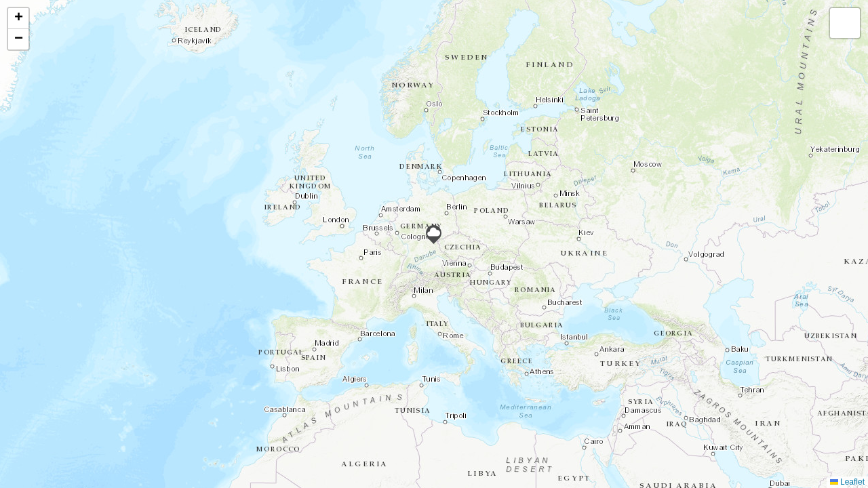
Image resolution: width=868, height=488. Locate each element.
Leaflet (847, 482)
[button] (434, 235)
